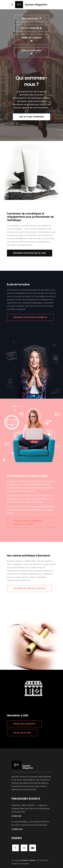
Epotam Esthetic (29, 860)
